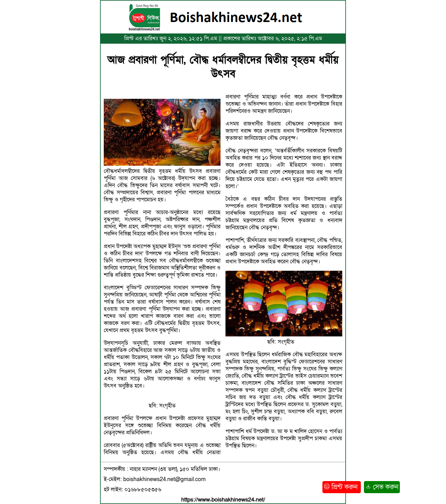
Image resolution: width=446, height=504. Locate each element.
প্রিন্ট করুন (342, 487)
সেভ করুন (382, 487)
